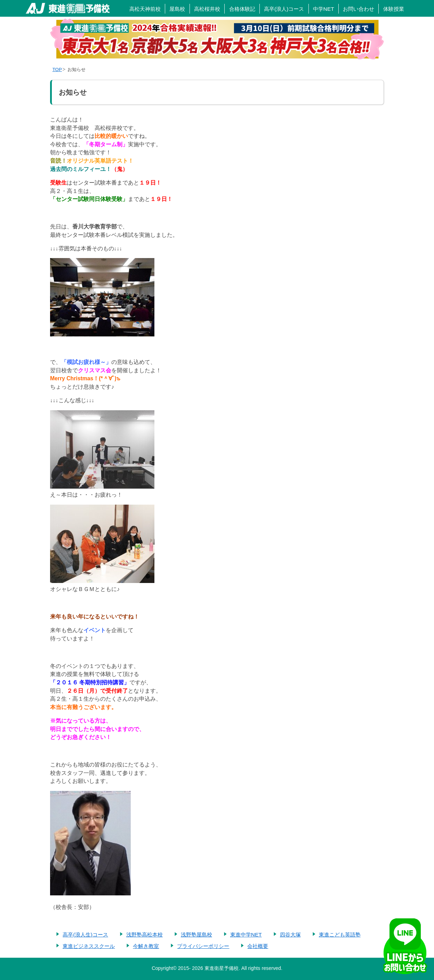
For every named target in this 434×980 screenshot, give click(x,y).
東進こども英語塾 (340, 935)
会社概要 (258, 946)
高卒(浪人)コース (284, 9)
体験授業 (394, 9)
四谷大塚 (290, 935)
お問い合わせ (359, 9)
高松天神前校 (145, 9)
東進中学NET (246, 935)
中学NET (324, 9)
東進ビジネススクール (89, 946)
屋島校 (177, 9)
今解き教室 (146, 946)
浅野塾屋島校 (196, 935)
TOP (57, 69)
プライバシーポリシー (203, 946)
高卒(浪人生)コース (85, 935)
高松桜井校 (207, 9)
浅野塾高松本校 (144, 935)
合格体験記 (242, 9)
